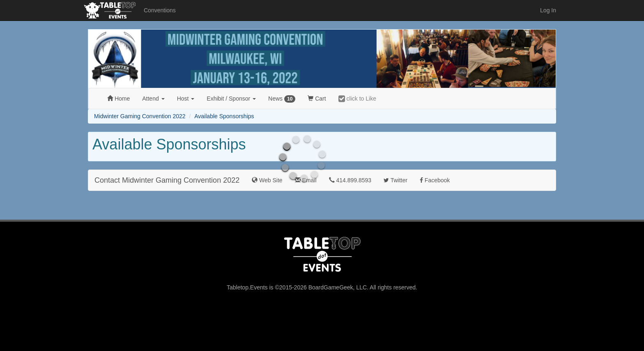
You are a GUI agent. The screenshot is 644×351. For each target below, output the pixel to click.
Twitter (396, 180)
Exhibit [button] (231, 99)
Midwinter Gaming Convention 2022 (140, 116)
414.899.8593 (350, 180)
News (282, 99)
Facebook (435, 180)
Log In (548, 10)
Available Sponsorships (224, 116)
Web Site (267, 180)
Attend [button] (153, 99)
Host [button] (186, 99)
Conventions (160, 10)
